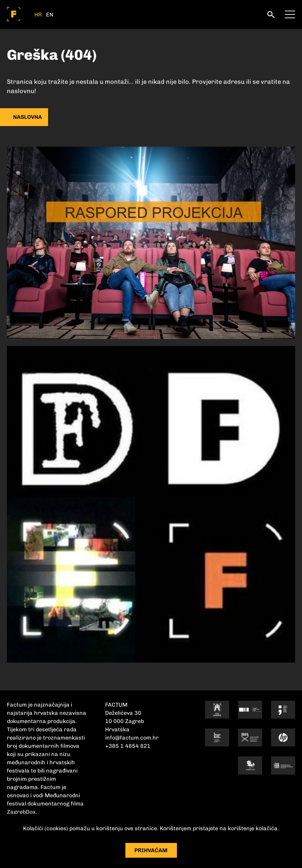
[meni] (290, 14)
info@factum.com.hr (132, 738)
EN (50, 15)
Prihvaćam (151, 850)
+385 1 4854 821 (128, 746)
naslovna (27, 117)
